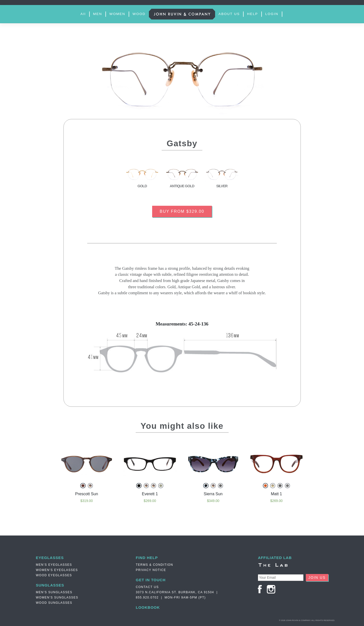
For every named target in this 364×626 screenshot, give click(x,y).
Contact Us (147, 587)
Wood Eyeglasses (54, 575)
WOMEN (117, 14)
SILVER (222, 186)
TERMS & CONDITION (155, 565)
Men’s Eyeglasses (54, 565)
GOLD (142, 186)
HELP (253, 14)
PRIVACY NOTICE (151, 570)
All (83, 14)
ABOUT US (229, 14)
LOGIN (272, 14)
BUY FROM (182, 211)
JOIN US (317, 577)
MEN (97, 14)
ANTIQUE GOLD (182, 186)
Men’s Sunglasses (54, 592)
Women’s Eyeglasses (57, 570)
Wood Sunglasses (54, 603)
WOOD (139, 14)
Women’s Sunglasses (57, 597)
